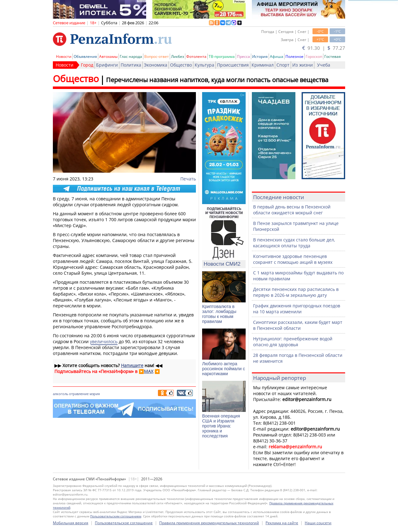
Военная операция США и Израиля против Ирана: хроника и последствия (221, 426)
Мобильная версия (71, 523)
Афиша (277, 56)
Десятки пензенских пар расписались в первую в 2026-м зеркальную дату (296, 292)
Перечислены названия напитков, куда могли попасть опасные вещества (217, 80)
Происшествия (233, 65)
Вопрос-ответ (157, 56)
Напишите (132, 365)
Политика (131, 65)
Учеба (324, 65)
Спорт (283, 65)
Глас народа (131, 56)
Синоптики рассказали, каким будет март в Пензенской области (298, 325)
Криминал (263, 65)
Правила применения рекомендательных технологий (209, 523)
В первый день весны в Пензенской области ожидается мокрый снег (292, 210)
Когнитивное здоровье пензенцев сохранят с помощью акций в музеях (293, 259)
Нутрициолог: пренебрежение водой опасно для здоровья (293, 342)
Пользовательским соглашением (116, 516)
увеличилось (104, 341)
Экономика (156, 65)
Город (87, 65)
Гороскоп (314, 56)
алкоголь (60, 394)
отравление (79, 394)
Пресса (243, 56)
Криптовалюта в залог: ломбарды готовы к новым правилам (219, 314)
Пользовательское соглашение (124, 523)
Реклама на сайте (282, 523)
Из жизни (303, 65)
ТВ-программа (222, 56)
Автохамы (108, 56)
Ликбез (178, 56)
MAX (149, 371)
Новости (64, 56)
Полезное (294, 56)
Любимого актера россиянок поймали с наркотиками (224, 369)
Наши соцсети (318, 523)
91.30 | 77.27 (324, 48)
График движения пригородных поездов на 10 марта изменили (297, 309)
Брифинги (107, 65)
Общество (181, 65)
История (260, 56)
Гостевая (333, 56)
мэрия (95, 394)
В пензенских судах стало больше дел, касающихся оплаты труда (294, 243)
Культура (204, 65)
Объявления (85, 56)
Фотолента (196, 56)
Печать (188, 179)
